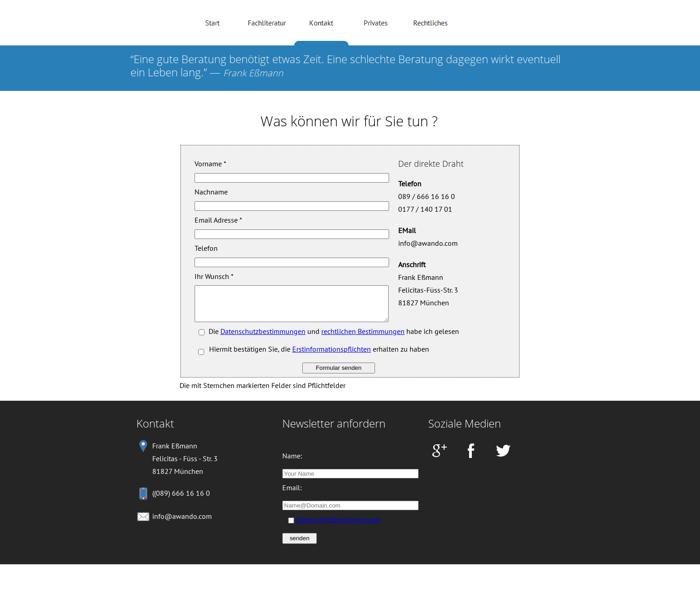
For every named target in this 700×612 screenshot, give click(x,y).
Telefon (206, 248)
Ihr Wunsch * (214, 276)
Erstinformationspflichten (332, 356)
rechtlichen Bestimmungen (363, 338)
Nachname (211, 192)
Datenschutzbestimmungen (263, 338)
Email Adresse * (218, 220)
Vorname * (210, 164)
